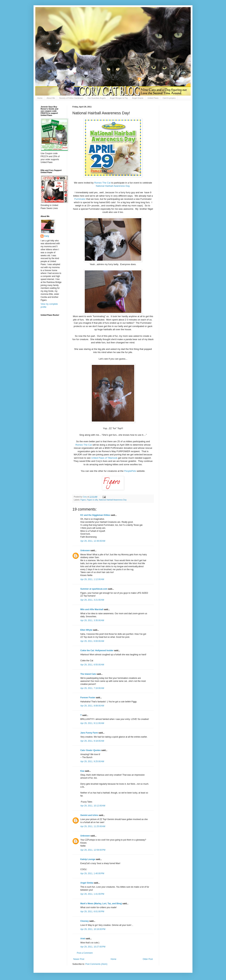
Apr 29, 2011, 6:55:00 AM (92, 665)
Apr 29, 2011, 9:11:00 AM (92, 723)
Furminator (80, 199)
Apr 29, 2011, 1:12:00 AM (92, 579)
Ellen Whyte (86, 630)
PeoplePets (130, 471)
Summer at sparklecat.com (94, 589)
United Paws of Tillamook (104, 458)
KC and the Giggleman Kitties (95, 515)
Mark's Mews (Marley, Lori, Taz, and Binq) (101, 904)
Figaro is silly (92, 500)
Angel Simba (87, 883)
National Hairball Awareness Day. (113, 186)
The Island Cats (88, 674)
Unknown (85, 551)
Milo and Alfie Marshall (92, 609)
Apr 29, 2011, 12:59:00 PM (93, 850)
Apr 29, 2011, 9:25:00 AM (92, 761)
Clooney (84, 921)
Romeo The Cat (102, 183)
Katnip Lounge (88, 859)
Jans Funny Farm (89, 733)
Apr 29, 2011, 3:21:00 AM (92, 600)
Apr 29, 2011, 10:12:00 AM (93, 806)
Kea (82, 771)
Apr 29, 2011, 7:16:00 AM (92, 688)
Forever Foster (88, 698)
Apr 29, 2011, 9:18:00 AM (92, 741)
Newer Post (79, 959)
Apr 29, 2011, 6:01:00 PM (92, 912)
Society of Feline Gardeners (71, 98)
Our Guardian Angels (97, 98)
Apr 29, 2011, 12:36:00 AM (93, 541)
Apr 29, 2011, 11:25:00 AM (93, 826)
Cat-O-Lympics (169, 98)
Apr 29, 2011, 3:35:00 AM (92, 620)
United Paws (153, 98)
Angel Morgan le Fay (119, 98)
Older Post (148, 959)
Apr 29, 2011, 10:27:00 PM (93, 947)
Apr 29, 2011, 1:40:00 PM (92, 873)
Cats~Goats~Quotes (90, 750)
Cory (47, 236)
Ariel (83, 939)
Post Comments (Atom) (96, 964)
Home (40, 98)
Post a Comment (85, 953)
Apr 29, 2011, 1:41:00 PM (92, 894)
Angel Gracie (138, 98)
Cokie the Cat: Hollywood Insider (97, 651)
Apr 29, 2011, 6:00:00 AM (92, 641)
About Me (51, 98)
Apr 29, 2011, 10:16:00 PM (93, 929)
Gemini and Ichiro (89, 815)
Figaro (83, 500)
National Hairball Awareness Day (113, 500)
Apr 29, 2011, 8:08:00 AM (92, 706)
